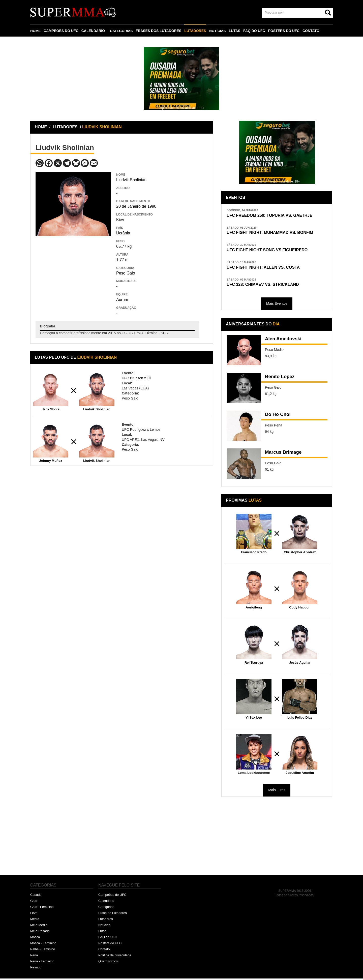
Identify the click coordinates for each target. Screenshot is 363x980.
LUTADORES (196, 31)
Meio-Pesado (40, 932)
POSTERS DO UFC (285, 31)
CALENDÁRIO (93, 31)
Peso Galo (126, 273)
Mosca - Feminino (43, 945)
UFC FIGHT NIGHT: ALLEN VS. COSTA (265, 268)
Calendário (106, 902)
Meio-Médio (39, 926)
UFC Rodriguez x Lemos (141, 430)
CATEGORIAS (122, 31)
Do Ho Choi (279, 416)
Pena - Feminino (42, 963)
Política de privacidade (115, 957)
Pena (34, 957)
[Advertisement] (73, 273)
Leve (34, 915)
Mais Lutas (277, 792)
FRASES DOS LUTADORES (159, 31)
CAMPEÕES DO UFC (61, 31)
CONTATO (312, 31)
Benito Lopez (281, 379)
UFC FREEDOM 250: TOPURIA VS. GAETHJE (272, 215)
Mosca (35, 939)
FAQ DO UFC (255, 31)
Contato (104, 951)
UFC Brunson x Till (137, 378)
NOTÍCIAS (218, 31)
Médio (35, 920)
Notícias (104, 926)
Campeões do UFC (112, 896)
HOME (36, 31)
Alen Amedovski (284, 341)
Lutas (102, 932)
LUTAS (235, 31)
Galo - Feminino (42, 909)
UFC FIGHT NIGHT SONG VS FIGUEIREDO (270, 251)
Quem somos (108, 963)
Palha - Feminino (43, 951)
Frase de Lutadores (113, 915)
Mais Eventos (277, 305)
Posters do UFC (110, 945)
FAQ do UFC (108, 939)
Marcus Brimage (285, 454)
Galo (34, 902)
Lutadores (106, 920)
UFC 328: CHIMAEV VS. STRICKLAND (265, 286)
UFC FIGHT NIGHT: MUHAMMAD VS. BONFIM (273, 233)
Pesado (36, 969)
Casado (36, 896)
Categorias (106, 909)
